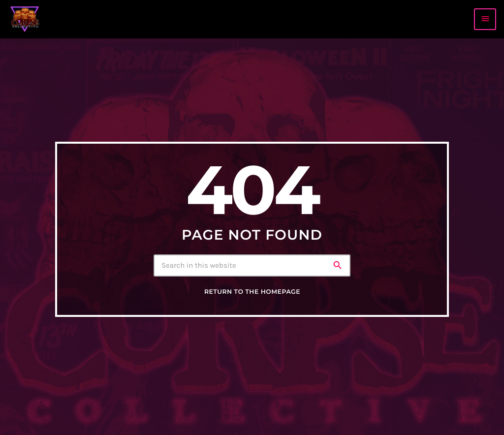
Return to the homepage (252, 292)
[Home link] (25, 19)
